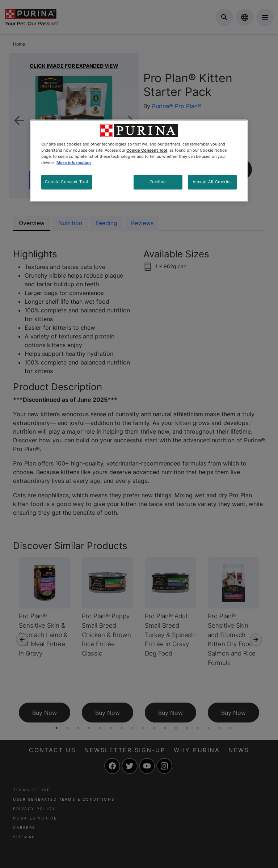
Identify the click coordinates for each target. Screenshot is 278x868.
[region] (139, 161)
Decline (158, 182)
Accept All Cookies (212, 182)
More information (74, 163)
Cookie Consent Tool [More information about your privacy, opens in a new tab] (147, 150)
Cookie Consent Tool (67, 182)
